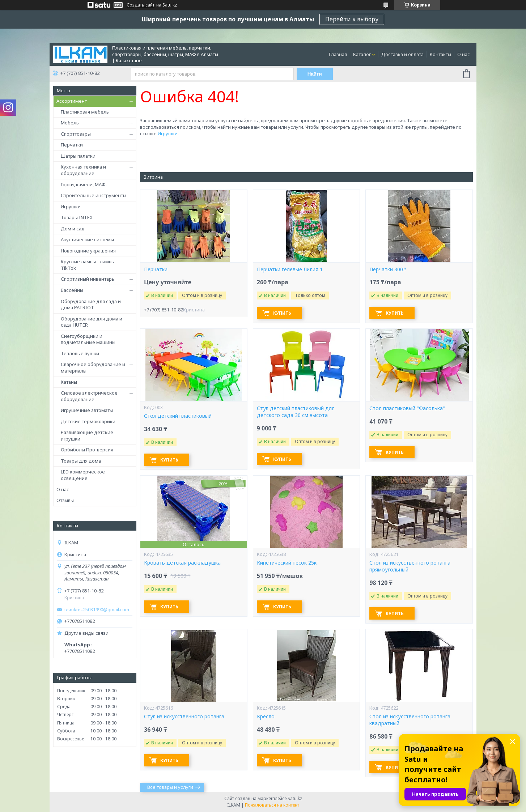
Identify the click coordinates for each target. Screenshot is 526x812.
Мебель (70, 123)
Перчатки (72, 145)
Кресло (266, 717)
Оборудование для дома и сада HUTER (92, 322)
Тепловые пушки (80, 353)
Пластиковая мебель (85, 112)
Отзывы (65, 500)
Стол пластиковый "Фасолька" (407, 408)
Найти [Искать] (315, 74)
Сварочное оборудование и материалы (93, 367)
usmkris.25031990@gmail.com (97, 610)
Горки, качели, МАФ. (84, 184)
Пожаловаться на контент (272, 805)
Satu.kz (295, 798)
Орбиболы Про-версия (87, 450)
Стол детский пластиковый (178, 416)
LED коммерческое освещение (83, 475)
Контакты (440, 54)
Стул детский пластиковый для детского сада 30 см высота (296, 412)
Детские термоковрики (88, 421)
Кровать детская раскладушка (182, 563)
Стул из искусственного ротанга (184, 717)
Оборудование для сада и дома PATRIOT (91, 305)
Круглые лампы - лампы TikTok (88, 265)
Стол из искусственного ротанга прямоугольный (410, 566)
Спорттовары (76, 134)
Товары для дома (81, 461)
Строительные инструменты (94, 195)
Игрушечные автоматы (87, 410)
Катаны (69, 382)
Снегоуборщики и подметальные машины (88, 339)
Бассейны (72, 290)
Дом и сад (73, 229)
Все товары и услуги (170, 787)
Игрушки (71, 207)
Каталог (362, 54)
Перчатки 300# (388, 269)
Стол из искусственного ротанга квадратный (410, 720)
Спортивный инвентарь (88, 279)
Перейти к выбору (352, 19)
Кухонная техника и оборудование (83, 170)
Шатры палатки (78, 156)
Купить (282, 313)
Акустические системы (87, 239)
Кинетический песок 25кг (288, 563)
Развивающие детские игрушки (87, 435)
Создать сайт (141, 5)
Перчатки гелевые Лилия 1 (290, 269)
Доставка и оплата (402, 54)
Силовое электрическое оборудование (89, 396)
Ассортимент (72, 101)
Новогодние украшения (88, 251)
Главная (338, 54)
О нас (464, 54)
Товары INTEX (77, 217)
